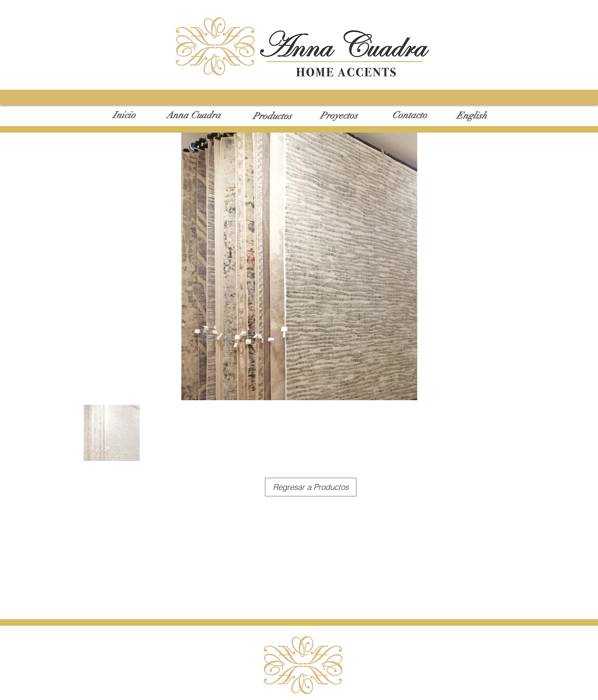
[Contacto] (409, 115)
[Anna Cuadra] (193, 115)
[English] (471, 116)
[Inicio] (124, 115)
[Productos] (272, 116)
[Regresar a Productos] (311, 487)
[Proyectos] (339, 116)
